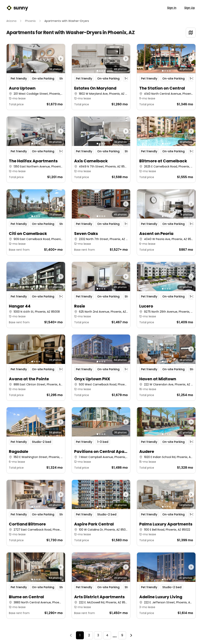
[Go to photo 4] (39, 71)
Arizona (11, 21)
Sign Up (190, 8)
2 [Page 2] (89, 635)
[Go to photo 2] (35, 71)
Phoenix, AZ (121, 32)
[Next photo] (58, 59)
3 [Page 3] (98, 635)
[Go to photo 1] (32, 71)
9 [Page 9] (122, 635)
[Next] (131, 635)
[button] (36, 77)
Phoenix (30, 21)
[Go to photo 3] (37, 71)
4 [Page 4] (107, 635)
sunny (17, 8)
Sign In (172, 8)
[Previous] (71, 635)
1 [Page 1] (80, 635)
